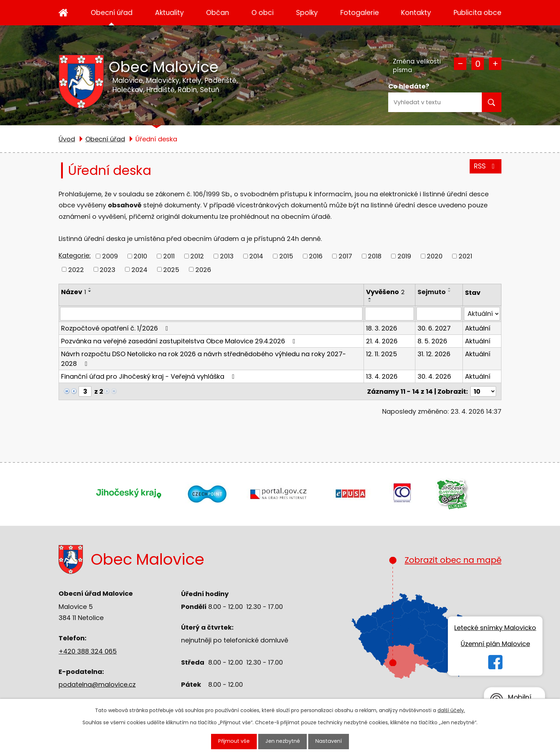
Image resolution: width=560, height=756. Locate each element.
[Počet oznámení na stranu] (483, 391)
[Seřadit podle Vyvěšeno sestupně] (370, 301)
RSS (485, 166)
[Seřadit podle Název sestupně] (90, 291)
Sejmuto (432, 292)
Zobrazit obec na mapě (446, 613)
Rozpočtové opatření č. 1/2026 (116, 328)
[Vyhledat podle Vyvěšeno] (389, 314)
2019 (404, 256)
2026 (203, 269)
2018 (375, 256)
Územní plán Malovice (495, 644)
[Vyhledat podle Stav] (482, 314)
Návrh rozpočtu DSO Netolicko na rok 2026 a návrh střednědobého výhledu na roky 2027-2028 (204, 359)
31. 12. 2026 (434, 354)
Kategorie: (75, 255)
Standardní (478, 64)
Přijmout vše (232, 741)
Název (74, 292)
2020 (435, 256)
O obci (262, 13)
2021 (465, 256)
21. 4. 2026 (382, 341)
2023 (107, 269)
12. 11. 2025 (382, 354)
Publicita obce (477, 13)
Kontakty (416, 13)
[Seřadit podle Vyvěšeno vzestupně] (370, 298)
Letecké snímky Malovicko (495, 628)
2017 (345, 256)
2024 (139, 269)
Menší (460, 64)
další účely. (451, 709)
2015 (286, 256)
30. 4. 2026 (434, 376)
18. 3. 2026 (382, 328)
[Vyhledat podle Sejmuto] (439, 314)
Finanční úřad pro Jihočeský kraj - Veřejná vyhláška (149, 376)
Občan (217, 13)
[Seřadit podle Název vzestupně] (90, 288)
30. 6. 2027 (434, 328)
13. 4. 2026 (382, 376)
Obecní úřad (112, 13)
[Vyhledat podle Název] (211, 314)
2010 (140, 256)
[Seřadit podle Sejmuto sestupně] (450, 291)
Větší (495, 64)
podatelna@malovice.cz (97, 684)
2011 (169, 256)
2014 (256, 256)
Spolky (307, 13)
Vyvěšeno (385, 292)
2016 (316, 256)
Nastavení (331, 741)
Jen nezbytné (283, 741)
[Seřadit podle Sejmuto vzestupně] (450, 288)
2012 (197, 256)
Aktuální (478, 328)
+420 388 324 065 (88, 651)
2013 (227, 256)
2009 (110, 256)
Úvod (63, 13)
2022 (76, 269)
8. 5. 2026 (432, 341)
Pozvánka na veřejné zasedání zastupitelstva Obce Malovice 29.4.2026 (180, 341)
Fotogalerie (360, 13)
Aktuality (169, 13)
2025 (171, 269)
